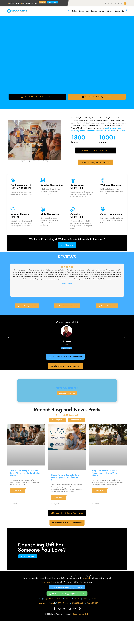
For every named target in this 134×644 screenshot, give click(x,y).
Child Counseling (50, 214)
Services (94, 11)
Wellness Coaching (111, 185)
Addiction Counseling (77, 216)
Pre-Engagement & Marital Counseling (21, 187)
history (114, 128)
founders (108, 128)
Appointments (84, 11)
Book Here (67, 348)
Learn (102, 11)
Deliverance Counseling (77, 187)
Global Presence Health (81, 615)
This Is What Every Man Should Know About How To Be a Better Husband (25, 473)
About (74, 11)
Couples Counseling (52, 185)
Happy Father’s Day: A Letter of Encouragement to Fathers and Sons (66, 478)
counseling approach (79, 131)
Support (118, 11)
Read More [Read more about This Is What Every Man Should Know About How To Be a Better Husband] (18, 491)
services (122, 131)
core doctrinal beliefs (95, 131)
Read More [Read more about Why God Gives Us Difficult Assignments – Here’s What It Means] (100, 491)
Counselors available (37, 576)
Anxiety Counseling (111, 214)
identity (120, 128)
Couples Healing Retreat (20, 216)
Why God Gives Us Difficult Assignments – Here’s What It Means (106, 473)
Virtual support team (48, 583)
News (110, 11)
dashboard (86, 579)
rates (106, 131)
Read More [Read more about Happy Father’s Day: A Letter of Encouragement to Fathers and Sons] (59, 498)
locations (111, 131)
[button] (125, 3)
